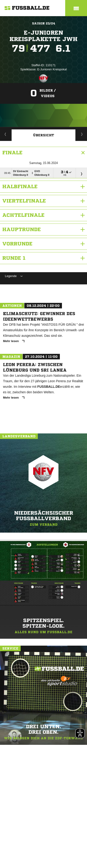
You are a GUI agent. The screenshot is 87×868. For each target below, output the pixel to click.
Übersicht (43, 135)
